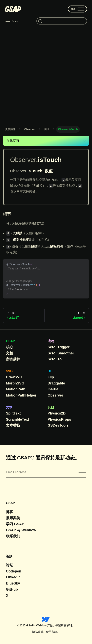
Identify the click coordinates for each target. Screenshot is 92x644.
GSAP (10, 341)
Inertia (53, 389)
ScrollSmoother (61, 353)
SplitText (13, 413)
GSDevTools (58, 425)
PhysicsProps (59, 419)
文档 (9, 353)
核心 (9, 347)
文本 (9, 407)
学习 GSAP (15, 524)
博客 (9, 512)
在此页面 (13, 141)
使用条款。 (53, 632)
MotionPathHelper (21, 395)
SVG (9, 371)
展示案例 (13, 518)
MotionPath (16, 389)
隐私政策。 (39, 632)
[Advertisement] (46, 75)
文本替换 (13, 425)
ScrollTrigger (59, 347)
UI (49, 371)
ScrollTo (55, 359)
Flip (51, 377)
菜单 (77, 9)
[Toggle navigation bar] (11, 22)
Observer (55, 395)
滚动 (51, 341)
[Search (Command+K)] (62, 21)
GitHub (12, 589)
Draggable (56, 383)
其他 (51, 407)
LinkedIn (13, 577)
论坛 (9, 565)
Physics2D (57, 413)
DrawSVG (14, 377)
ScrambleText (18, 419)
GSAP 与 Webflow (21, 530)
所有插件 (13, 359)
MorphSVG (15, 383)
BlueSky (13, 583)
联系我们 (13, 536)
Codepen (14, 571)
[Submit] (82, 472)
